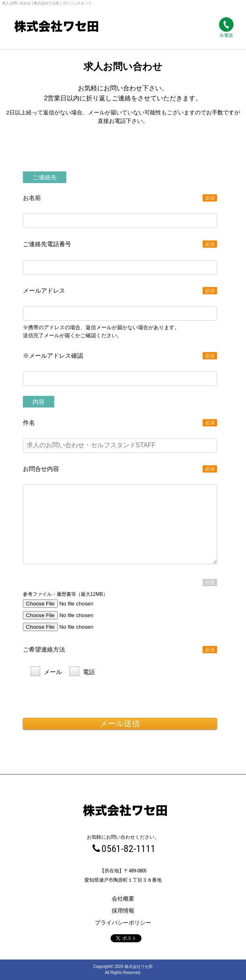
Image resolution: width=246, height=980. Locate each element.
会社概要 (123, 899)
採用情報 (123, 911)
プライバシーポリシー (123, 923)
